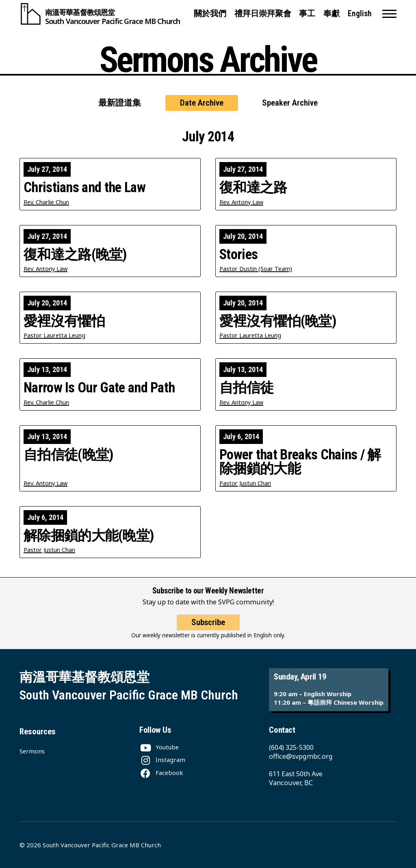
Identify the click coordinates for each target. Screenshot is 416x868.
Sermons (32, 751)
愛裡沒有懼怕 (64, 321)
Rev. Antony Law (241, 202)
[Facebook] (161, 773)
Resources (38, 732)
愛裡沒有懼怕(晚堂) (278, 321)
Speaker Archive (290, 103)
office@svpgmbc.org (301, 756)
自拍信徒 (246, 387)
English (360, 14)
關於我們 (210, 14)
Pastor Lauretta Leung (54, 335)
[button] (389, 14)
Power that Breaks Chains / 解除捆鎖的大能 (300, 462)
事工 (307, 14)
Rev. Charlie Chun (46, 202)
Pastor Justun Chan (245, 483)
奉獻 (331, 14)
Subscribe (208, 630)
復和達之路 (253, 187)
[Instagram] (162, 760)
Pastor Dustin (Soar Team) (256, 269)
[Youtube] (159, 747)
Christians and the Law (84, 187)
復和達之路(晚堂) (75, 254)
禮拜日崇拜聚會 (263, 14)
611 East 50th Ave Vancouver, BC (296, 778)
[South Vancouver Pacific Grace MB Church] (100, 14)
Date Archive (202, 103)
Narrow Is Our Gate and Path (99, 387)
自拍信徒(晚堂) (69, 455)
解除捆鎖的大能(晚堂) (89, 535)
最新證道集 (120, 103)
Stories (238, 254)
